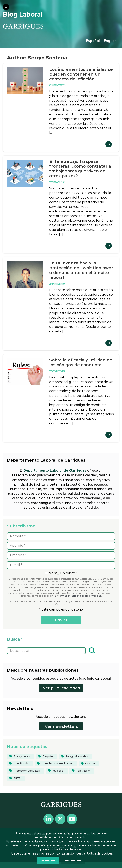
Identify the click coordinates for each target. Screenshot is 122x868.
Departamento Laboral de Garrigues (55, 471)
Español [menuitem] (93, 41)
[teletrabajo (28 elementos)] (82, 771)
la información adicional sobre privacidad (77, 596)
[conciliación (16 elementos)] (20, 764)
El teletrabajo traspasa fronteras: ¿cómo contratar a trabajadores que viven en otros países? (80, 169)
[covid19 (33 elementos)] (89, 764)
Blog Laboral (23, 14)
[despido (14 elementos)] (47, 756)
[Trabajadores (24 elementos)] (21, 756)
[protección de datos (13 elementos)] (26, 771)
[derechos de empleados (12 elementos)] (56, 764)
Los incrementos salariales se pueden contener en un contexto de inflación (81, 74)
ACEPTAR (48, 860)
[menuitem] (93, 41)
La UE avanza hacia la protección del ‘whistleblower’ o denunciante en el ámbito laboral (82, 270)
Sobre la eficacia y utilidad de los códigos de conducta (81, 362)
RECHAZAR (73, 860)
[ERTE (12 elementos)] (16, 778)
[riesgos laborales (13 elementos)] (76, 756)
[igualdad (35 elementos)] (57, 771)
